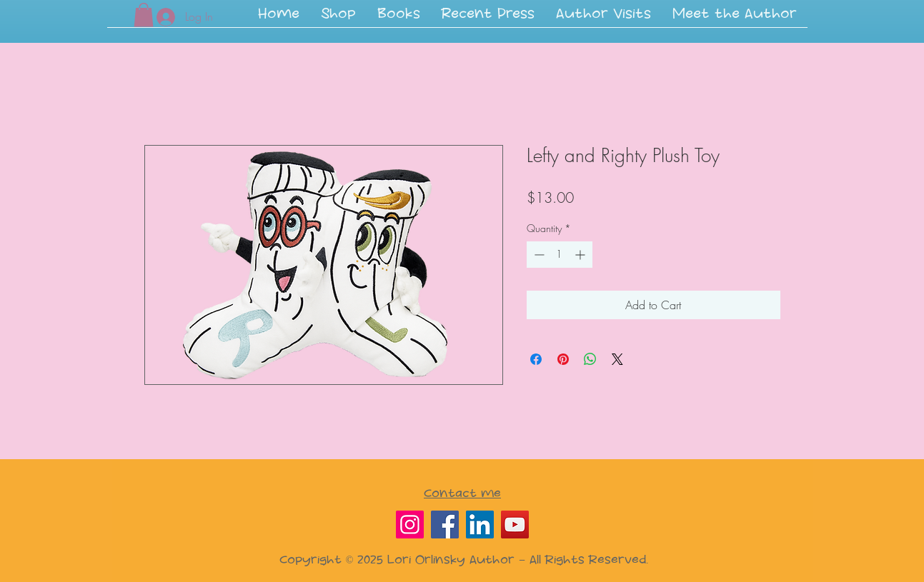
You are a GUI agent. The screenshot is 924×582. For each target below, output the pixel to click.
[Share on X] (617, 359)
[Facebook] (445, 525)
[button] (399, 19)
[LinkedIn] (480, 525)
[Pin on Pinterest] (563, 359)
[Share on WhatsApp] (590, 359)
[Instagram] (410, 525)
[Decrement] (538, 255)
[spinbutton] (560, 255)
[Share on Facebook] (536, 359)
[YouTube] (515, 525)
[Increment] (581, 255)
